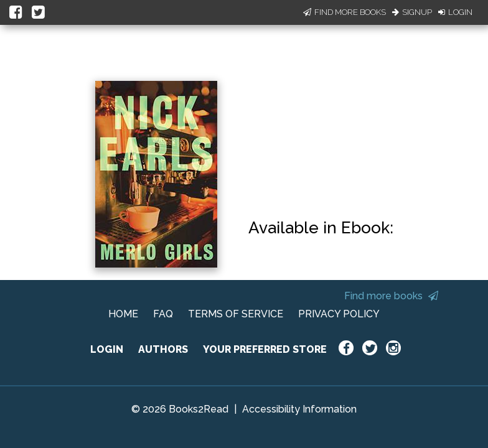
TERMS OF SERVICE (236, 314)
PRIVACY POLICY (339, 314)
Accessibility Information (299, 409)
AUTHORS (163, 349)
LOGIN (107, 349)
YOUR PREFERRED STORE (265, 349)
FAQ (163, 314)
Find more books (391, 296)
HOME (123, 314)
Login (455, 12)
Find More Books (345, 12)
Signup (412, 12)
